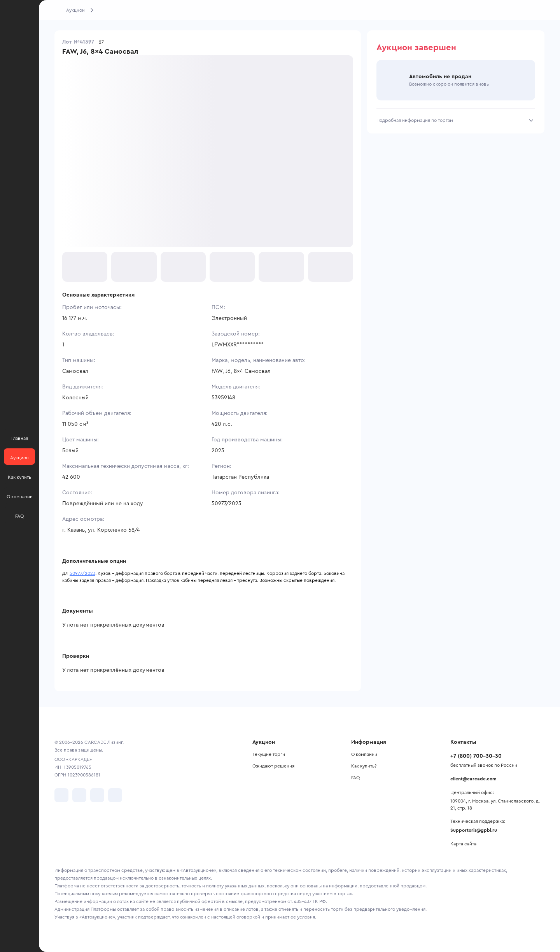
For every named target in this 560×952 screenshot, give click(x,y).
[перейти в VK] (61, 795)
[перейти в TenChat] (115, 795)
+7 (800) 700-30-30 (476, 756)
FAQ (355, 778)
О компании (364, 754)
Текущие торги (269, 754)
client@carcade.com (473, 779)
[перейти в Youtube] (97, 795)
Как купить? (364, 766)
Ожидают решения (273, 766)
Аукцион (75, 10)
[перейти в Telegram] (79, 795)
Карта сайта (463, 844)
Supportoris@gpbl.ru (474, 830)
